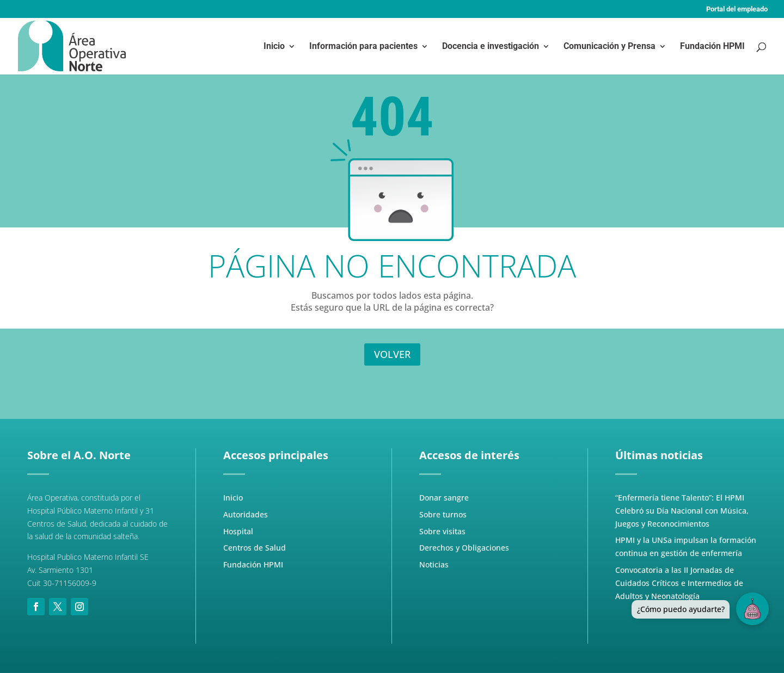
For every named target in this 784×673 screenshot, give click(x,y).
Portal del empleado (737, 9)
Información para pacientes (363, 47)
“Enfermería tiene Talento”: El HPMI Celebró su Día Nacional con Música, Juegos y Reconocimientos (682, 511)
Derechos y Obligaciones (464, 548)
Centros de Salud (255, 548)
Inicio (274, 47)
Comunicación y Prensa (610, 47)
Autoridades (246, 514)
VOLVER (392, 354)
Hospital (238, 531)
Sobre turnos (443, 514)
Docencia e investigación (491, 47)
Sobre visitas (442, 531)
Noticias (434, 564)
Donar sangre (444, 498)
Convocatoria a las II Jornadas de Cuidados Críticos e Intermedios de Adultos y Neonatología (679, 583)
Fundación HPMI (712, 47)
